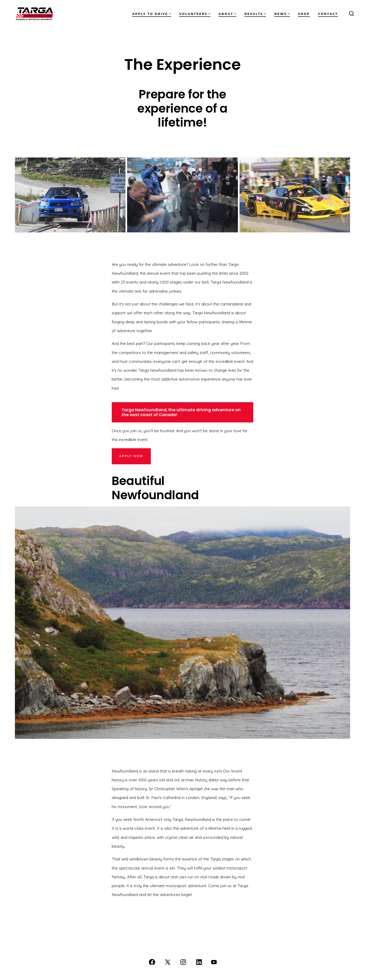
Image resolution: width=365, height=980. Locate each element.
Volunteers (195, 14)
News (282, 14)
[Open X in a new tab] (168, 962)
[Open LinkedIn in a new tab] (199, 962)
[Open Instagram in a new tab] (183, 962)
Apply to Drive (152, 14)
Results (255, 14)
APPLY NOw (131, 456)
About (227, 14)
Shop (304, 14)
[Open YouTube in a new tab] (214, 962)
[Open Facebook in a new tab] (152, 962)
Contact (328, 14)
